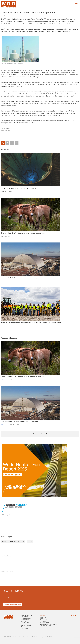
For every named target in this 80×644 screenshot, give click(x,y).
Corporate (24, 621)
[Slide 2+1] (41, 500)
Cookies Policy (72, 638)
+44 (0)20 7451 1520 (46, 626)
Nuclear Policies (25, 620)
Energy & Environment (27, 615)
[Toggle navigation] (76, 3)
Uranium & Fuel (25, 623)
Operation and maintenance (13, 542)
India (30, 542)
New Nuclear (24, 617)
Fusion (23, 627)
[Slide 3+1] (44, 500)
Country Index (25, 629)
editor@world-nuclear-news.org (49, 625)
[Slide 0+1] (36, 500)
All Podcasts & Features (39, 434)
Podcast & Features (26, 626)
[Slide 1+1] (39, 500)
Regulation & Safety (26, 618)
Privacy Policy (65, 638)
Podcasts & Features (5, 380)
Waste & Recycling (26, 624)
